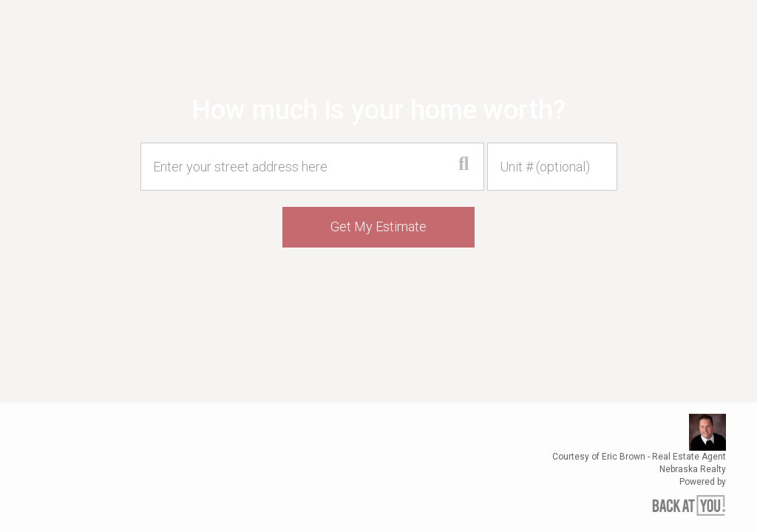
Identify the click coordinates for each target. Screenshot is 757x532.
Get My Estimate (378, 226)
